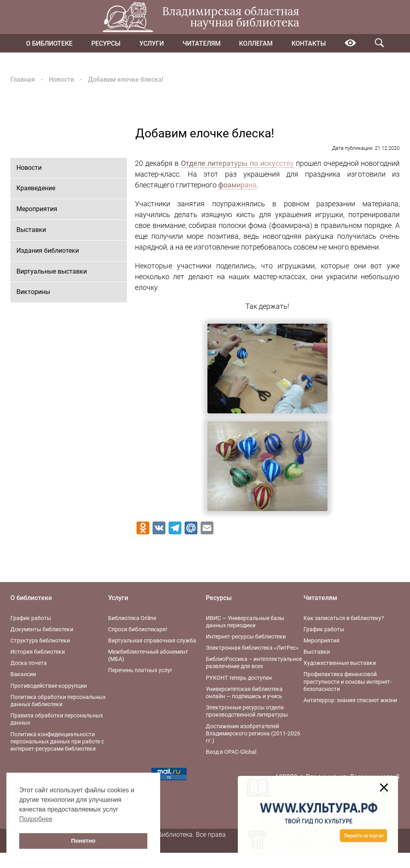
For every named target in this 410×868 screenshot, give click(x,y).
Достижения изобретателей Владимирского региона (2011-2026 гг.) (253, 733)
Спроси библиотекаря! (138, 629)
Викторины (33, 292)
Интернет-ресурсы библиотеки (246, 636)
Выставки (31, 230)
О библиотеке (49, 43)
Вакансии (23, 674)
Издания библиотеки (48, 251)
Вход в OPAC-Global (231, 752)
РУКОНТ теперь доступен (239, 678)
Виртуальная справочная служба (152, 640)
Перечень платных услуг (140, 670)
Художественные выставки (340, 663)
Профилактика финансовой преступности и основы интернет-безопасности (348, 681)
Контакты (309, 43)
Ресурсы (106, 43)
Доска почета (29, 663)
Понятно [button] (83, 841)
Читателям (202, 43)
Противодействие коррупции (49, 686)
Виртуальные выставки (52, 271)
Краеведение (36, 188)
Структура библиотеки (40, 640)
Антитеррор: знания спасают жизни (350, 700)
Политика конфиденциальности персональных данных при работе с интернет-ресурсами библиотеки (57, 741)
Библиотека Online (132, 618)
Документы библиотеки (42, 629)
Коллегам (256, 43)
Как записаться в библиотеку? (344, 618)
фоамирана (237, 185)
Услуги (152, 43)
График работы (31, 618)
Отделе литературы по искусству (237, 163)
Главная (23, 80)
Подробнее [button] (36, 819)
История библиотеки (38, 652)
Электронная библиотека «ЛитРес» (252, 648)
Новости (61, 80)
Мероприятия (37, 209)
